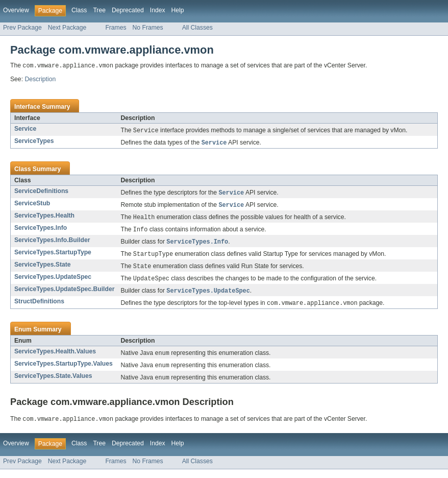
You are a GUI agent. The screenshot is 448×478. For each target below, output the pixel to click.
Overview (16, 10)
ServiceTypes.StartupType (53, 256)
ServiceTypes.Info (41, 231)
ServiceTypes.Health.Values (55, 358)
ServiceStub (32, 205)
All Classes (197, 28)
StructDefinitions (39, 307)
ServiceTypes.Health (44, 218)
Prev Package (22, 28)
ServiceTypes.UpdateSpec (53, 282)
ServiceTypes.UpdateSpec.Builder (64, 295)
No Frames (148, 28)
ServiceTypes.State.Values (53, 384)
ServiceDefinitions (41, 193)
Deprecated (128, 10)
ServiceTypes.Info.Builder (52, 244)
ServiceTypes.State (43, 269)
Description (40, 80)
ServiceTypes (34, 142)
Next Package (67, 28)
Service (25, 129)
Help (178, 10)
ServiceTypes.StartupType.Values (64, 371)
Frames (116, 28)
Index (158, 10)
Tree (99, 10)
